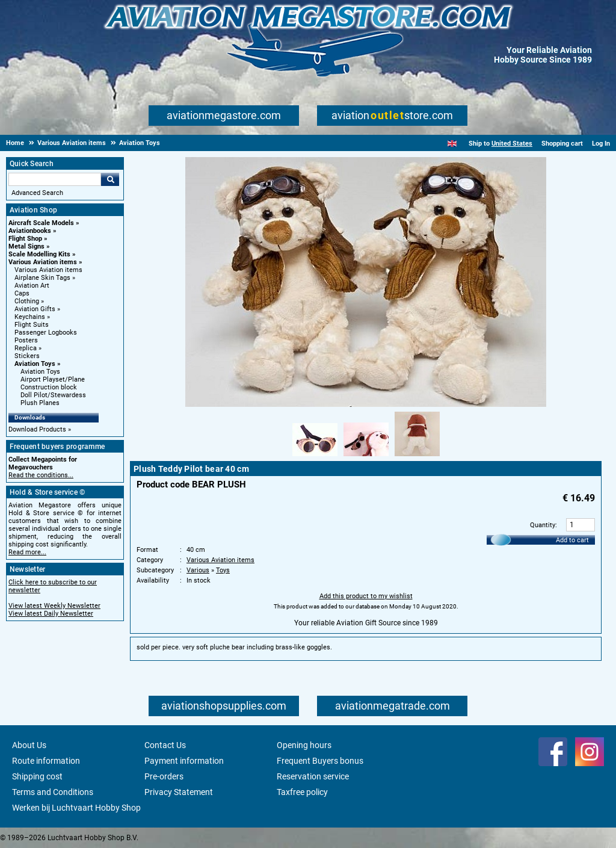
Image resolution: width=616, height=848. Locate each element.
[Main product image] (366, 404)
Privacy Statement (179, 792)
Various (198, 570)
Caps (22, 293)
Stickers (27, 356)
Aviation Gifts (35, 309)
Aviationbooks (30, 231)
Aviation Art (32, 286)
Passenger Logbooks (46, 333)
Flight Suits (32, 325)
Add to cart (572, 540)
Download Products (37, 429)
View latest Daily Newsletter (51, 614)
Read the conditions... (41, 475)
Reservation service (313, 776)
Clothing (27, 301)
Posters (26, 340)
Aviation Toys (35, 364)
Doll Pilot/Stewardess (53, 395)
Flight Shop (25, 239)
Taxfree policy (302, 792)
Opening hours (304, 745)
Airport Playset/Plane (53, 379)
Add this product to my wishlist (366, 596)
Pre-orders (164, 776)
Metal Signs (26, 246)
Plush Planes (40, 403)
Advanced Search (37, 193)
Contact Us (165, 745)
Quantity (543, 525)
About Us (29, 745)
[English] (452, 144)
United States (512, 144)
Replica (26, 348)
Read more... (27, 552)
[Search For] (55, 179)
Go (110, 179)
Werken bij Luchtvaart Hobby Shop (76, 808)
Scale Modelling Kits (39, 254)
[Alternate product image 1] (315, 457)
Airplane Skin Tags (42, 278)
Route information (46, 761)
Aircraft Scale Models (41, 223)
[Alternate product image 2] (366, 457)
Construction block (49, 387)
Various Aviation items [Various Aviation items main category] (48, 270)
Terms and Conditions (53, 792)
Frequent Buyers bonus (320, 761)
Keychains (30, 317)
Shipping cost (37, 776)
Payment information (184, 761)
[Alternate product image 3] (417, 457)
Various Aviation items (43, 262)
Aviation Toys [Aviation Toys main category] (40, 372)
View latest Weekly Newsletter (54, 606)
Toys (223, 570)
